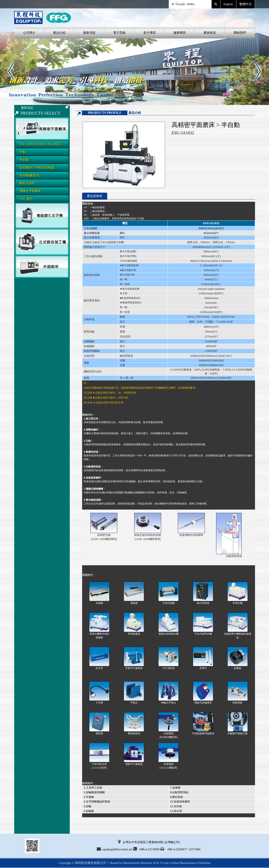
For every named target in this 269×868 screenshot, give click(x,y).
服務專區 (180, 33)
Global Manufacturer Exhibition (190, 863)
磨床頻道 (210, 33)
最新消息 (89, 33)
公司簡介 (29, 33)
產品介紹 (59, 33)
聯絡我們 (240, 33)
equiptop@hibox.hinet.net (115, 849)
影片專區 (150, 33)
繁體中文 (246, 4)
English (228, 4)
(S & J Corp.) (161, 863)
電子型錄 (119, 33)
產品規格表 (95, 196)
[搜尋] (190, 4)
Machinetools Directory (138, 863)
